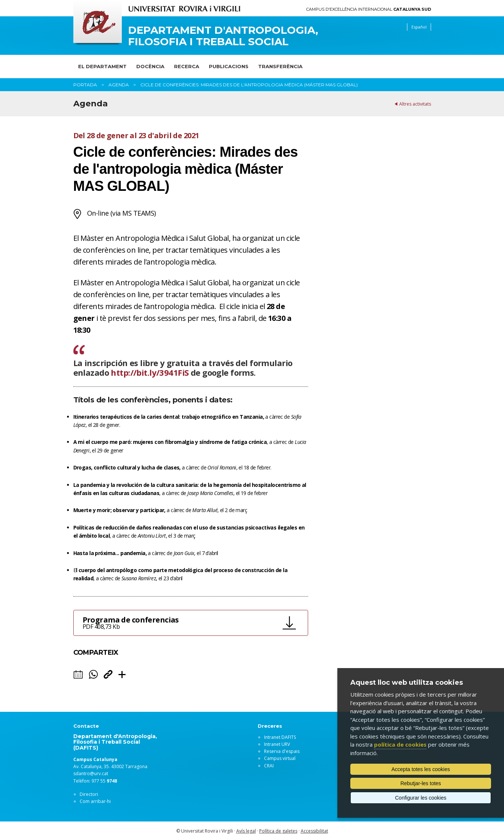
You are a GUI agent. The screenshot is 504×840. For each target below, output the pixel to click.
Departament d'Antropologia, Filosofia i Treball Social (223, 36)
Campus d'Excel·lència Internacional (369, 9)
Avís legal (246, 831)
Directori (89, 794)
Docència (150, 66)
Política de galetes (278, 831)
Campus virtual (280, 758)
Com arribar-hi (95, 801)
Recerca (187, 66)
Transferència (280, 66)
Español (419, 27)
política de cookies (400, 744)
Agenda (119, 85)
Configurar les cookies (421, 798)
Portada (85, 85)
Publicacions (229, 66)
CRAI (269, 766)
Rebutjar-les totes (421, 783)
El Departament (102, 66)
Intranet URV (277, 744)
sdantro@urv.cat (91, 773)
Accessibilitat (314, 831)
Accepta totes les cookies (421, 769)
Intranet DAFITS (280, 737)
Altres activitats (415, 104)
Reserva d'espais (282, 751)
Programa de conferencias (180, 623)
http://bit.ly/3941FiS (150, 372)
